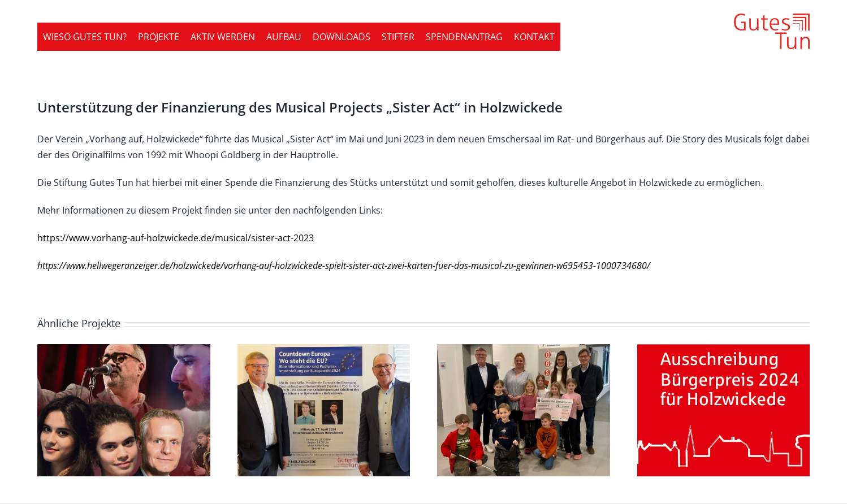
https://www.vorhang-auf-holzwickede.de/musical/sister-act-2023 (176, 238)
